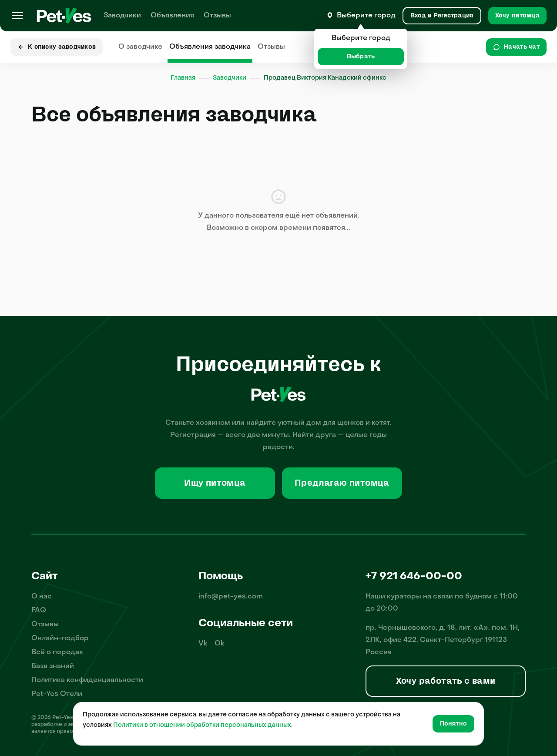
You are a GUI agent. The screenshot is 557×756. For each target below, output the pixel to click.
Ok (220, 644)
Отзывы (217, 16)
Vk (203, 644)
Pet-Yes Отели (57, 694)
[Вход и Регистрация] (442, 16)
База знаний (53, 666)
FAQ (39, 611)
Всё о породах (57, 652)
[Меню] (17, 16)
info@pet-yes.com (231, 597)
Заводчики (122, 16)
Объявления (172, 16)
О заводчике (140, 47)
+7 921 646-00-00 (414, 577)
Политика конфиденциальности (87, 680)
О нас (42, 597)
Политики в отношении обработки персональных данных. (203, 725)
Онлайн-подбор (60, 638)
